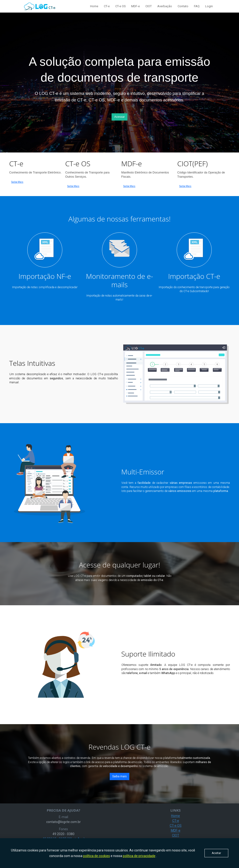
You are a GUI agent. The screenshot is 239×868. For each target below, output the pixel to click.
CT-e (107, 6)
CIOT (149, 6)
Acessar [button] (119, 117)
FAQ (197, 6)
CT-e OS (120, 6)
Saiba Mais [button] (17, 182)
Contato (183, 6)
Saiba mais (119, 776)
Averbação (165, 6)
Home (94, 6)
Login (209, 6)
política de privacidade (139, 856)
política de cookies (97, 856)
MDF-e (135, 6)
